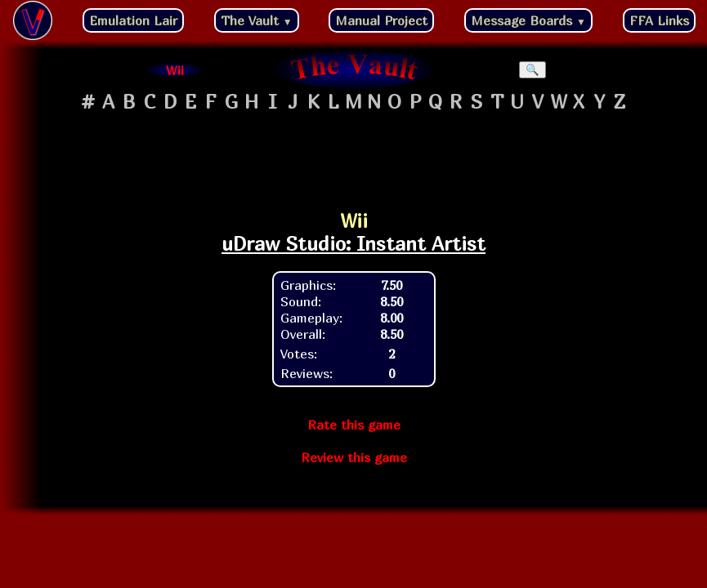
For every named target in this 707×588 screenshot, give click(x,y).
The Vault (257, 20)
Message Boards (528, 20)
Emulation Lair (133, 20)
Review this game (354, 457)
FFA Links (659, 20)
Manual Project (381, 20)
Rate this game (354, 425)
